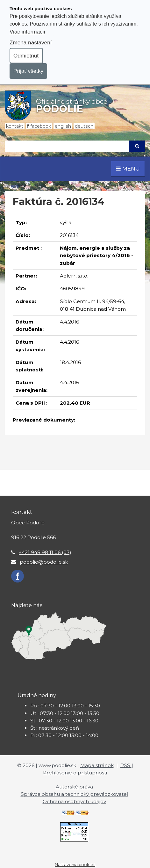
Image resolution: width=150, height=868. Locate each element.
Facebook (41, 126)
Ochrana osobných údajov (74, 801)
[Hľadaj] (67, 146)
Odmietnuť (26, 56)
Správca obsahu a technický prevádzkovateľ (74, 794)
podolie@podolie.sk (44, 562)
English (63, 126)
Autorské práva (74, 787)
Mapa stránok (97, 765)
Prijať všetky (28, 71)
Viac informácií (27, 32)
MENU (128, 168)
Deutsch (84, 126)
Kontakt (15, 126)
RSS (126, 765)
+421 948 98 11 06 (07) (45, 552)
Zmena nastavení (31, 42)
